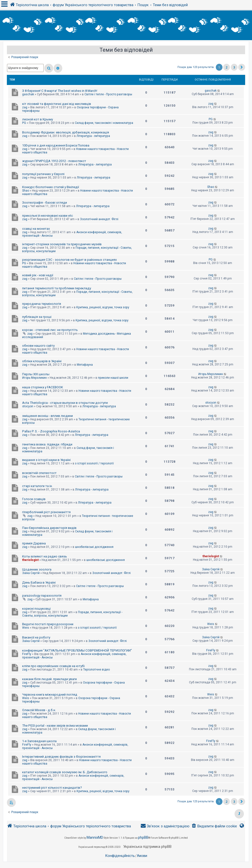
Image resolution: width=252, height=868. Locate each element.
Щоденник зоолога (37, 569)
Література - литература (93, 136)
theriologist (30, 560)
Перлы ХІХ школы (36, 374)
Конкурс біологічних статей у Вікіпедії (51, 187)
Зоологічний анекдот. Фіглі (99, 219)
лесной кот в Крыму (38, 119)
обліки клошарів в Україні (42, 361)
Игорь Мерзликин (34, 378)
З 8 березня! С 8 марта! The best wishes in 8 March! (60, 91)
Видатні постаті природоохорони (48, 624)
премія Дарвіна (34, 543)
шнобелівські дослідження (94, 547)
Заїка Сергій (31, 573)
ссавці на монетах (36, 229)
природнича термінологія (42, 304)
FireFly (27, 654)
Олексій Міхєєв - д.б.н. (39, 710)
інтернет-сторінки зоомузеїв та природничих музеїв (62, 244)
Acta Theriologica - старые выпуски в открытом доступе (65, 403)
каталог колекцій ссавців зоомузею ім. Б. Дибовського (65, 772)
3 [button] (234, 67)
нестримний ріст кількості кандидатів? (52, 788)
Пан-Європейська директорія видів (49, 528)
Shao (26, 191)
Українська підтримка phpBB (147, 847)
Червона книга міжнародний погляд (50, 695)
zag (25, 107)
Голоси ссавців (34, 499)
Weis (26, 628)
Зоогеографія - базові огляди (45, 203)
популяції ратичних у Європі (43, 174)
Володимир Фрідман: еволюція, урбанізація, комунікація (66, 132)
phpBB (143, 837)
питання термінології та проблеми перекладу (57, 288)
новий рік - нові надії (38, 275)
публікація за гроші (37, 317)
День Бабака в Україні (39, 582)
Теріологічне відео (96, 670)
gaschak (28, 94)
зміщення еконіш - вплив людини (47, 416)
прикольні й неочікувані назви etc (47, 216)
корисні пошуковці (36, 609)
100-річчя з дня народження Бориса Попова (56, 145)
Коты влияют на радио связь (45, 556)
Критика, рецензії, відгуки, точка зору (103, 307)
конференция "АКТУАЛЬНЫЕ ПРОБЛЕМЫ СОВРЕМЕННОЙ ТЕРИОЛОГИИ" (77, 650)
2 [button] (227, 67)
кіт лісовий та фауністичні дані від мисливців (57, 104)
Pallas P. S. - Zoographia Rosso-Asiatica (51, 431)
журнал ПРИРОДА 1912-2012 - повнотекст (54, 161)
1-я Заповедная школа (39, 741)
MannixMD (95, 837)
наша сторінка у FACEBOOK (43, 387)
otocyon (28, 406)
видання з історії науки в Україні (46, 460)
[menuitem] (214, 826)
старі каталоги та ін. (37, 486)
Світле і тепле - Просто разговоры (108, 94)
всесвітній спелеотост (39, 473)
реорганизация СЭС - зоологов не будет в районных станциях (70, 260)
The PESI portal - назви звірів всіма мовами (55, 726)
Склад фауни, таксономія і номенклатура (104, 123)
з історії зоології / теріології (94, 463)
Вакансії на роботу (36, 637)
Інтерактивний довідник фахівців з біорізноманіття (61, 757)
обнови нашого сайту (38, 346)
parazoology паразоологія (42, 596)
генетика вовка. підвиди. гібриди (47, 444)
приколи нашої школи (113, 378)
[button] (242, 67)
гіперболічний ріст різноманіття (46, 512)
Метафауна (85, 365)
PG (24, 123)
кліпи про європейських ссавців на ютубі (53, 666)
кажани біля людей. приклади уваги (49, 679)
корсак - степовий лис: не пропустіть (50, 330)
